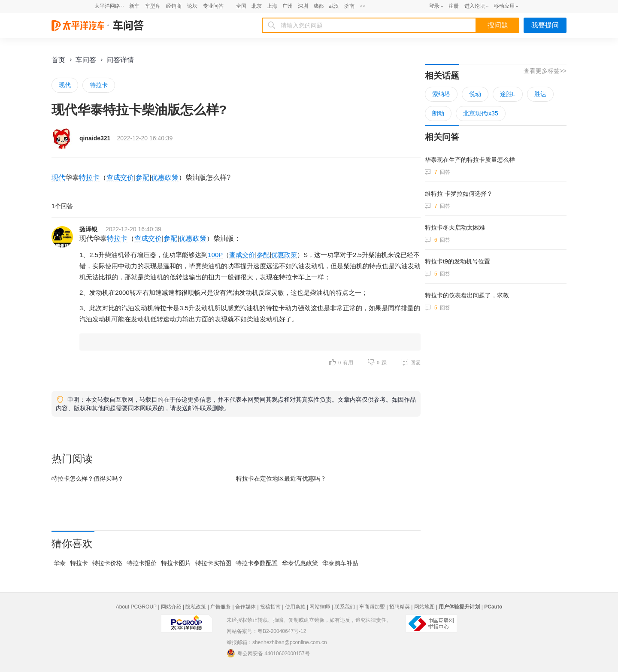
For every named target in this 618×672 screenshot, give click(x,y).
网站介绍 (171, 607)
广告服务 (221, 607)
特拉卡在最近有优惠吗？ (281, 478)
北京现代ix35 (481, 113)
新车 (134, 6)
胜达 (540, 94)
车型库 (153, 6)
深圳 (303, 6)
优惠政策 (165, 177)
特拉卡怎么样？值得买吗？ (88, 478)
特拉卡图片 (176, 563)
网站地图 (424, 607)
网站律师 (320, 607)
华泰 (60, 563)
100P (215, 255)
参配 (142, 177)
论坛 (192, 6)
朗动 (438, 113)
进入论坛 (475, 6)
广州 (288, 6)
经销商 (174, 6)
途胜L (508, 94)
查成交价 (120, 177)
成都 (318, 6)
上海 (272, 6)
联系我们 (345, 607)
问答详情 (120, 60)
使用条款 (295, 607)
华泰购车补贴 (340, 563)
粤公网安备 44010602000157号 (268, 653)
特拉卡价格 (107, 563)
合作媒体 (245, 607)
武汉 (334, 6)
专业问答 (213, 6)
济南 (349, 6)
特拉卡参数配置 (257, 563)
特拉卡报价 (142, 563)
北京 (257, 6)
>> (363, 6)
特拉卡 (99, 85)
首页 (58, 60)
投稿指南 (270, 607)
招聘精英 (400, 607)
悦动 (475, 94)
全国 (241, 6)
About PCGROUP (136, 607)
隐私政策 (196, 607)
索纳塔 (441, 94)
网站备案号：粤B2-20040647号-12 (266, 631)
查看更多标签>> (545, 71)
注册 (454, 6)
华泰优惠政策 (300, 563)
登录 (434, 6)
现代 (65, 85)
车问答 (86, 60)
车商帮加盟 (372, 607)
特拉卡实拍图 (213, 563)
